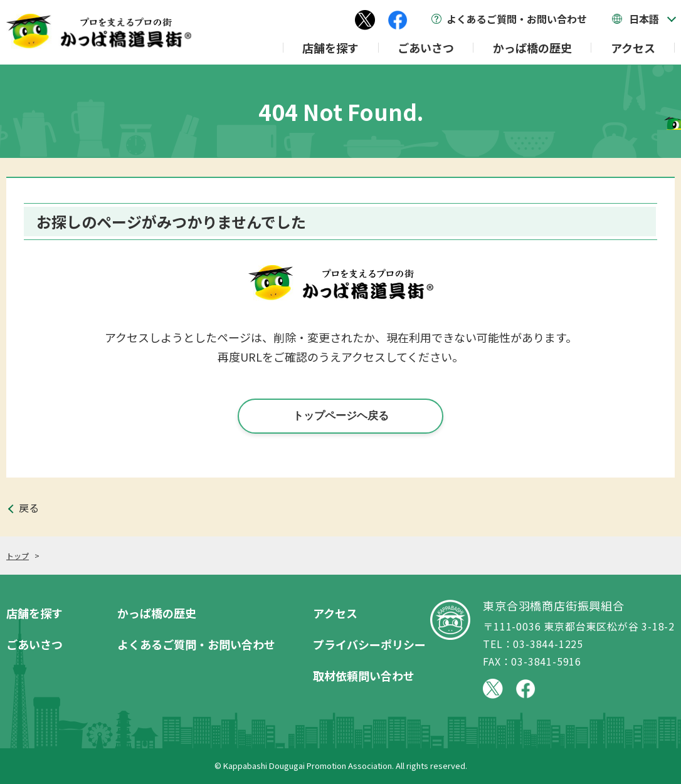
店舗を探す (330, 48)
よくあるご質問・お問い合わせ (517, 19)
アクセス (633, 48)
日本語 (644, 19)
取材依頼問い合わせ (364, 676)
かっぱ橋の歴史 (532, 48)
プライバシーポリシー (369, 644)
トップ (18, 556)
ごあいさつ (426, 48)
